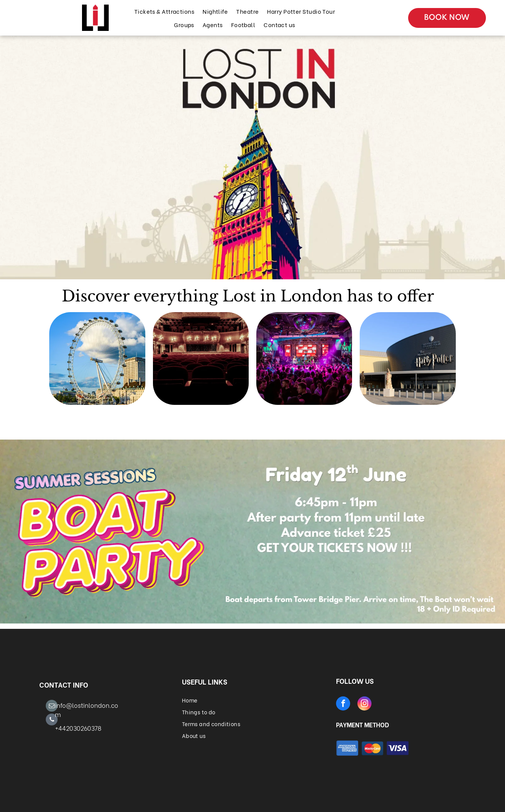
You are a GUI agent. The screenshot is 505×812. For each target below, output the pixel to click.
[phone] (52, 720)
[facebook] (343, 704)
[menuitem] (164, 11)
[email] (52, 707)
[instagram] (364, 704)
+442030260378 (78, 728)
